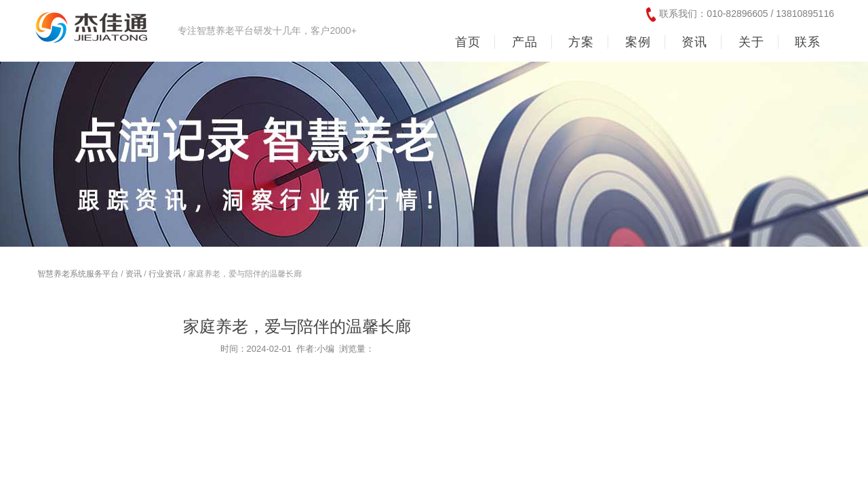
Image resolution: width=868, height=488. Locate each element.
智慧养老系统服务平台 (78, 274)
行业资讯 (165, 274)
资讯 (134, 274)
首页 (468, 42)
